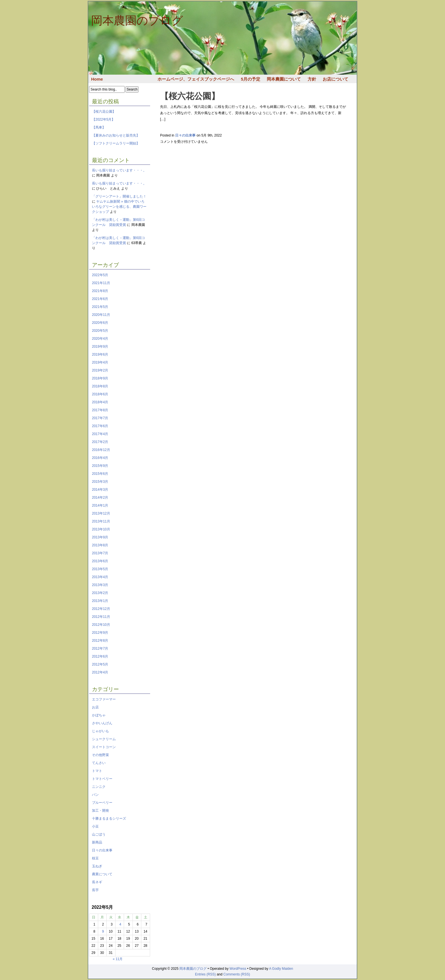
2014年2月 (100, 498)
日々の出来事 (102, 850)
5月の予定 (251, 79)
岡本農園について (284, 79)
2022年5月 (100, 275)
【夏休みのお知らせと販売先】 (116, 135)
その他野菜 (100, 755)
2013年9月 (100, 537)
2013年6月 (100, 561)
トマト (97, 771)
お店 (95, 707)
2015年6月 (100, 474)
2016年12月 (101, 450)
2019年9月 (100, 347)
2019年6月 (100, 354)
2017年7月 (100, 418)
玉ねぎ (97, 866)
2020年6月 (100, 323)
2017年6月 (100, 426)
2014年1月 (100, 505)
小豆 (95, 826)
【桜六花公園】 (104, 112)
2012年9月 (100, 633)
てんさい (99, 763)
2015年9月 (100, 466)
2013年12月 (101, 513)
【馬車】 (99, 127)
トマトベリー (102, 779)
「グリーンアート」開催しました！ (119, 196)
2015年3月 (100, 482)
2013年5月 (100, 569)
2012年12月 (101, 609)
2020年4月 (100, 339)
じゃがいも (100, 731)
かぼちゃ (99, 715)
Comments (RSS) (237, 974)
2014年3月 (100, 490)
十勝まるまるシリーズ (109, 819)
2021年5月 (100, 307)
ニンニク (99, 787)
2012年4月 (100, 672)
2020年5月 (100, 331)
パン (95, 795)
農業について (102, 874)
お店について (335, 79)
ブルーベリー (102, 803)
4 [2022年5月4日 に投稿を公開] (120, 924)
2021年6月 (100, 299)
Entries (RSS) (205, 974)
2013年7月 (100, 553)
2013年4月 (100, 577)
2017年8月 (100, 410)
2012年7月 (100, 649)
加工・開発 (100, 811)
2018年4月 (100, 402)
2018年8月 (100, 386)
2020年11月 (101, 315)
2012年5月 (100, 664)
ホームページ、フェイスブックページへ (196, 79)
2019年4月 (100, 362)
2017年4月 (100, 434)
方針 (312, 79)
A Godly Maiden (281, 969)
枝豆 (95, 858)
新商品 (97, 842)
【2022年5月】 (103, 119)
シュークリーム (104, 739)
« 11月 (118, 959)
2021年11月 (101, 283)
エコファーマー (104, 699)
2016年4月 (100, 458)
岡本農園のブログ (137, 21)
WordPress (238, 969)
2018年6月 (100, 394)
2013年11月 (101, 521)
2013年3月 (100, 585)
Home (97, 79)
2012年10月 (101, 625)
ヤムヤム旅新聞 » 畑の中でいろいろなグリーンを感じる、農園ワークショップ (119, 207)
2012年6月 (100, 656)
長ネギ (97, 882)
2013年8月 (100, 545)
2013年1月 (100, 601)
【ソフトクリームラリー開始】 (116, 143)
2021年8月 (100, 291)
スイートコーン (104, 747)
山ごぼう (99, 834)
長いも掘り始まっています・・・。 (119, 170)
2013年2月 (100, 593)
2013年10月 (101, 529)
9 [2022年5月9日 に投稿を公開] (103, 931)
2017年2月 (100, 442)
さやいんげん (102, 723)
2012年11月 (101, 617)
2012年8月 (100, 641)
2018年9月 (100, 378)
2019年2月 (100, 370)
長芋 (95, 890)
